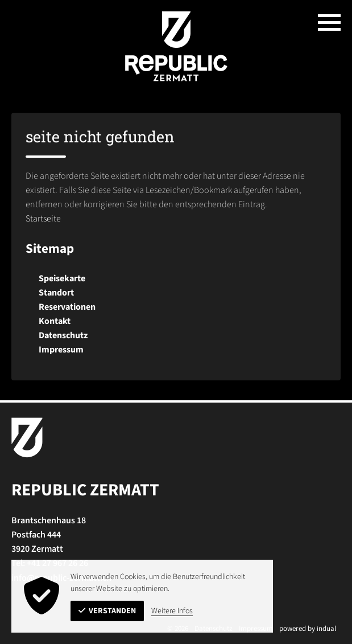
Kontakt (55, 321)
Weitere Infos (172, 611)
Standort (56, 293)
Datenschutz (63, 335)
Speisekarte (62, 278)
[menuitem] (176, 279)
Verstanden (107, 611)
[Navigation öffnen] (329, 23)
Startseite (43, 219)
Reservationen (67, 307)
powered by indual (308, 629)
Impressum (61, 350)
